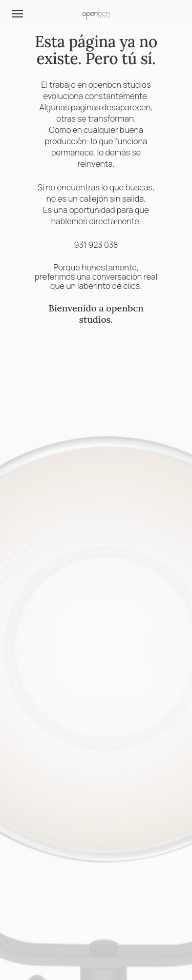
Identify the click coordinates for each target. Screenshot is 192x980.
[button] (17, 14)
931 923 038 (96, 245)
